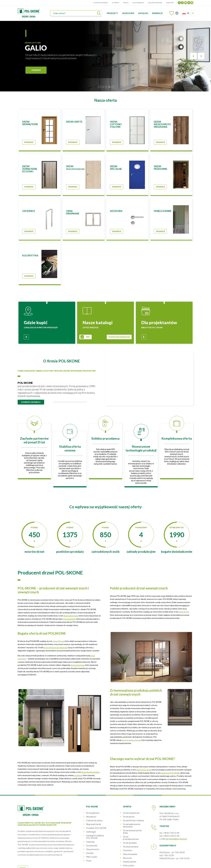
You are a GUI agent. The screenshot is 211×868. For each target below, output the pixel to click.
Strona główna (101, 3)
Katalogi (143, 13)
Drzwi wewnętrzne (131, 813)
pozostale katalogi (119, 337)
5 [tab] (113, 87)
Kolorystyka (128, 865)
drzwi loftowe (59, 641)
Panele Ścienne (130, 862)
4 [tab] (109, 87)
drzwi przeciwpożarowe (131, 740)
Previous (193, 56)
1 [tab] (99, 87)
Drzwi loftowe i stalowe (133, 820)
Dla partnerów (155, 3)
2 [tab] (103, 87)
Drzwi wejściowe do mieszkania (132, 825)
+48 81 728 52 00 (171, 833)
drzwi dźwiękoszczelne (90, 772)
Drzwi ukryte (129, 817)
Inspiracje (157, 13)
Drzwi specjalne (130, 843)
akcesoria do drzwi (144, 770)
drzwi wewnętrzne (71, 616)
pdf (88, 337)
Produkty (112, 13)
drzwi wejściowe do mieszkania (56, 648)
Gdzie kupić (128, 13)
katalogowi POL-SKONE (170, 773)
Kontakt (170, 3)
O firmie (115, 3)
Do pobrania (138, 3)
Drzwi (131, 838)
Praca (126, 3)
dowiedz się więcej (31, 402)
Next (201, 56)
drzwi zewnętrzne (78, 665)
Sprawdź (29, 142)
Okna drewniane (130, 854)
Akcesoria (127, 858)
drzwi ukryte (184, 612)
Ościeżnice (128, 850)
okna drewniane (69, 619)
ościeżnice (78, 775)
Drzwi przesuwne (131, 847)
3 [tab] (106, 87)
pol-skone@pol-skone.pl (176, 839)
